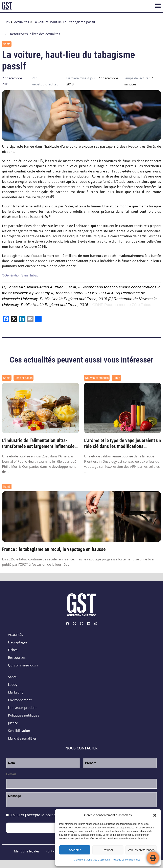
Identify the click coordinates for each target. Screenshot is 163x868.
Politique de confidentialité (126, 860)
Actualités (22, 22)
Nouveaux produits (97, 378)
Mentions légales (27, 851)
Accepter (75, 850)
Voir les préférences (141, 850)
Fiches (13, 650)
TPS (7, 22)
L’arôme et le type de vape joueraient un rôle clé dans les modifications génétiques (123, 443)
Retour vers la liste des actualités (32, 34)
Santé (7, 44)
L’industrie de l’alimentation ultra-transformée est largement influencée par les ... (38, 443)
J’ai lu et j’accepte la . (51, 815)
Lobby (13, 685)
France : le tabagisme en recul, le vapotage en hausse (54, 549)
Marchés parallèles (22, 738)
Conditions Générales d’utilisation (92, 860)
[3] (110, 299)
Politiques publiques (24, 715)
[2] (118, 293)
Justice (13, 723)
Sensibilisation (24, 378)
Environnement (20, 700)
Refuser (108, 850)
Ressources (17, 658)
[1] (4, 287)
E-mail (11, 774)
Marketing (16, 692)
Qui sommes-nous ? (23, 665)
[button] (155, 815)
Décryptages (18, 642)
